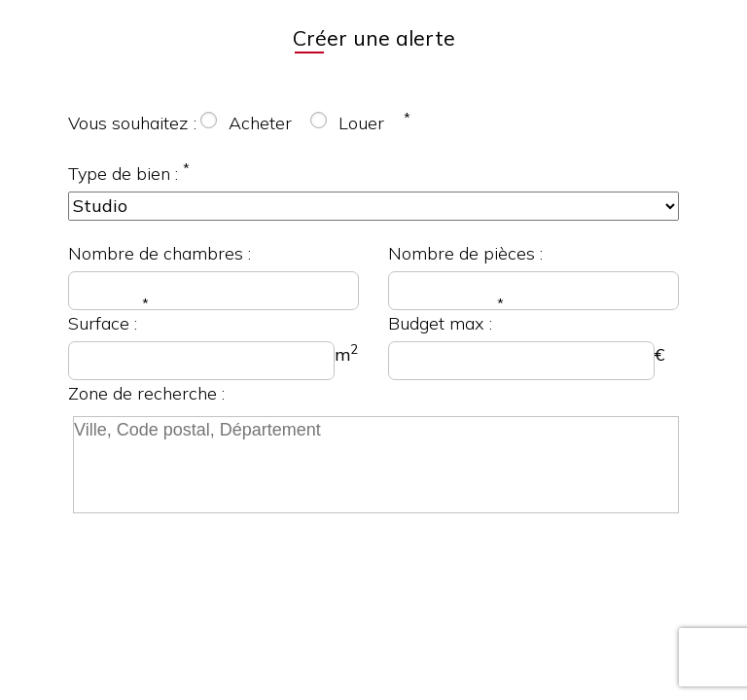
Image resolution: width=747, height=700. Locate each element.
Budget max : (440, 323)
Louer (361, 123)
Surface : (103, 323)
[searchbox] (376, 465)
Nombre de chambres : (160, 253)
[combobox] (373, 469)
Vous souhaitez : (132, 123)
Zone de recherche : (146, 393)
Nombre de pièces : (465, 253)
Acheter (260, 123)
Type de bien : (123, 174)
